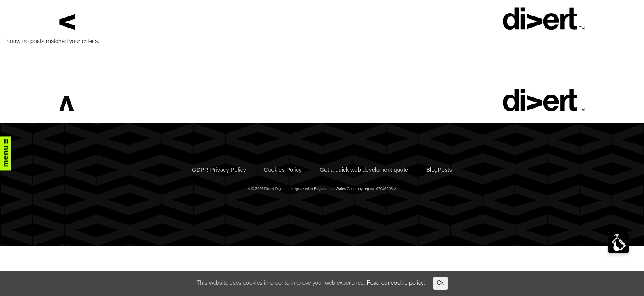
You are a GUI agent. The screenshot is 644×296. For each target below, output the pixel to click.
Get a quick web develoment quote (364, 170)
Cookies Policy (283, 170)
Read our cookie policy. (396, 283)
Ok (440, 283)
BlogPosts (439, 170)
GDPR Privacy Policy (219, 170)
